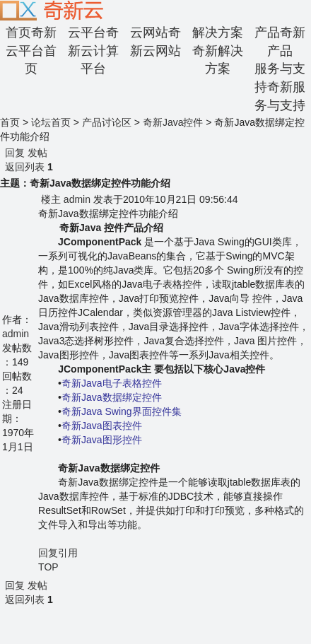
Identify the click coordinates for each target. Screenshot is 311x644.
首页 (10, 122)
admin (16, 334)
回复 (15, 153)
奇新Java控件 (173, 122)
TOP (48, 567)
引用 (68, 553)
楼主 (51, 199)
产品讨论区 (107, 122)
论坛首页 (51, 122)
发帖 (37, 153)
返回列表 (25, 167)
